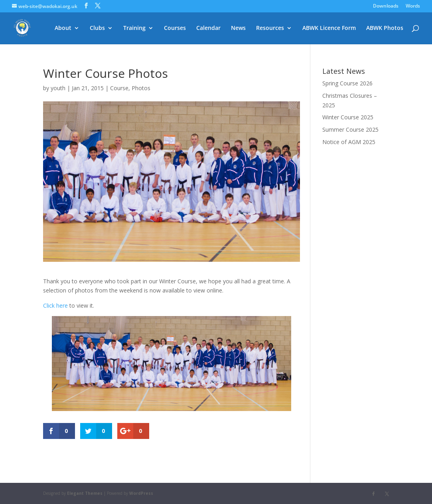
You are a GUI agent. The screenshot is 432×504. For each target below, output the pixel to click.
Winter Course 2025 (348, 117)
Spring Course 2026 (347, 83)
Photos (141, 88)
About (63, 28)
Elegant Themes (85, 493)
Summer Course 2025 (350, 129)
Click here (55, 305)
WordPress (141, 493)
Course (119, 88)
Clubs (97, 28)
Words (413, 6)
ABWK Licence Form (329, 28)
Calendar (208, 28)
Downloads (386, 6)
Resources (270, 28)
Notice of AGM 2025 (349, 142)
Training (134, 28)
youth (58, 88)
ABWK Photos (385, 28)
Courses (175, 28)
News (238, 28)
